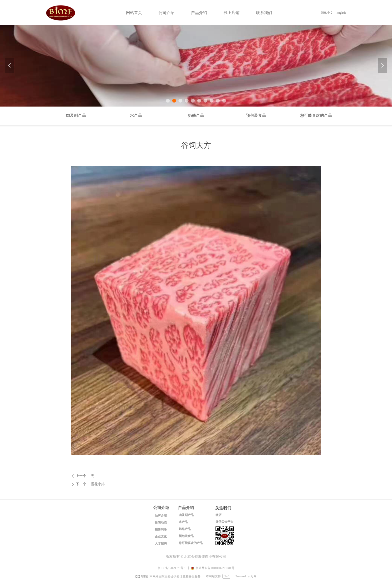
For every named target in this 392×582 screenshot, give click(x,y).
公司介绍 (166, 13)
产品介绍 (199, 13)
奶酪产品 (196, 115)
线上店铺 (231, 13)
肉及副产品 (76, 115)
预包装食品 (256, 115)
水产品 (136, 115)
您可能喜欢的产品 (316, 115)
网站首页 (134, 13)
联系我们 (264, 13)
